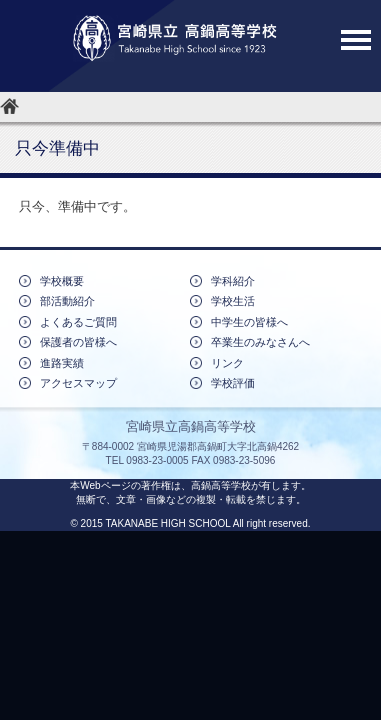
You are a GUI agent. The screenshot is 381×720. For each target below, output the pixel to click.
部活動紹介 (67, 301)
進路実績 (62, 363)
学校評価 (233, 383)
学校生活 (233, 301)
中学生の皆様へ (249, 322)
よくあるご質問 (78, 322)
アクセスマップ (78, 383)
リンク (227, 363)
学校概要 (62, 281)
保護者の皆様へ (78, 342)
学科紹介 (233, 281)
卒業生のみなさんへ (260, 342)
